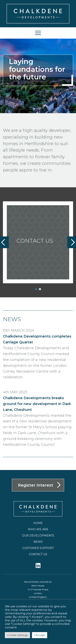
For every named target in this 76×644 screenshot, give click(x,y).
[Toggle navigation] (38, 33)
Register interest (36, 485)
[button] (36, 289)
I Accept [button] (40, 635)
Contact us (38, 554)
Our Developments (38, 536)
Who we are (38, 529)
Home (38, 523)
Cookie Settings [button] (17, 635)
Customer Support (38, 548)
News (38, 542)
